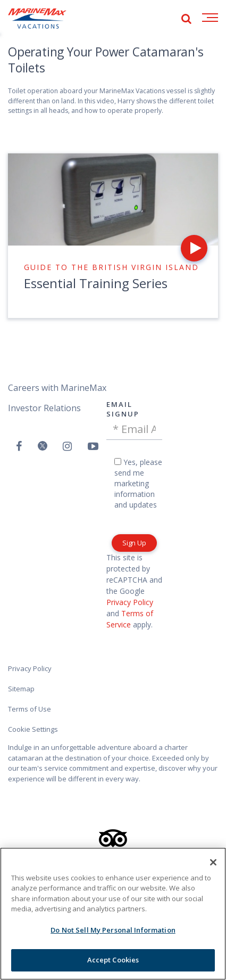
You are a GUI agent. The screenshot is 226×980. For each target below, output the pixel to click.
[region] (113, 914)
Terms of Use (30, 709)
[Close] (213, 862)
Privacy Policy (130, 602)
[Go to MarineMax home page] (37, 19)
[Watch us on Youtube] (93, 446)
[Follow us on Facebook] (19, 446)
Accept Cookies (113, 960)
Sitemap (21, 689)
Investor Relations (44, 408)
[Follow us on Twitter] (43, 447)
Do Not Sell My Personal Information (113, 930)
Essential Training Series (96, 283)
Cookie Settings (33, 729)
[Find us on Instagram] (67, 446)
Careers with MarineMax (57, 388)
